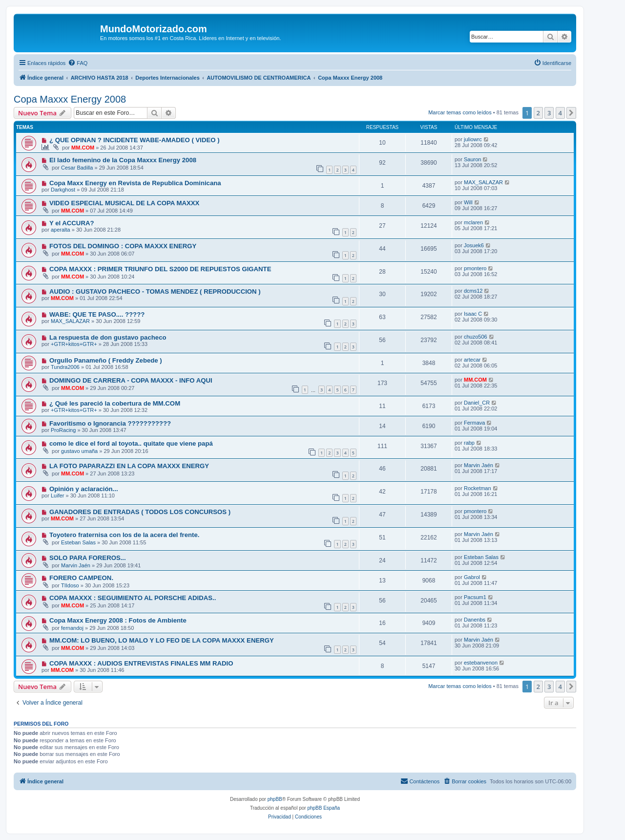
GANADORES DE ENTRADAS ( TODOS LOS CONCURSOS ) (140, 512)
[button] (571, 113)
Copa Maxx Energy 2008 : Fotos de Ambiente (118, 620)
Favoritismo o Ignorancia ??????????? (110, 423)
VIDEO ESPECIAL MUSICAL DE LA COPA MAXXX (125, 203)
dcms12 (473, 291)
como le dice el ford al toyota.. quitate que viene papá (131, 443)
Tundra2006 (65, 367)
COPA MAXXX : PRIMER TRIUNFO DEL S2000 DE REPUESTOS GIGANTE (160, 269)
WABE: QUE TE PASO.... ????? (97, 314)
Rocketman (478, 488)
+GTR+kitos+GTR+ (74, 344)
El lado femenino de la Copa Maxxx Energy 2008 (123, 160)
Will (468, 202)
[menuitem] (78, 63)
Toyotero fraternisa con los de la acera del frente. (125, 535)
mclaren (473, 222)
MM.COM (83, 148)
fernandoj (72, 628)
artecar (472, 360)
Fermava (474, 423)
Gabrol (472, 577)
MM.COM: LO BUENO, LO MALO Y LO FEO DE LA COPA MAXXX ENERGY (162, 640)
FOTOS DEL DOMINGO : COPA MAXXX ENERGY (123, 246)
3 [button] (549, 113)
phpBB (275, 799)
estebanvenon (481, 663)
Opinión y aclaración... (84, 489)
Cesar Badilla (77, 168)
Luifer (58, 495)
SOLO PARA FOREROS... (88, 558)
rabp (469, 443)
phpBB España (323, 808)
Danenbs (475, 620)
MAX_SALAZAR (483, 182)
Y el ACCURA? (72, 223)
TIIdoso (70, 585)
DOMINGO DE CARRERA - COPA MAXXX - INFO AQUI (131, 380)
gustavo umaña (79, 451)
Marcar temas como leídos (460, 112)
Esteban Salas (78, 542)
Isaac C (473, 314)
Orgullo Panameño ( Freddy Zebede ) (106, 360)
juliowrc (473, 139)
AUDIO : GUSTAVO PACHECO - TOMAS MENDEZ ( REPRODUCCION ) (155, 291)
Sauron (472, 159)
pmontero (475, 268)
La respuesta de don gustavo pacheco (108, 337)
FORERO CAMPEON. (81, 578)
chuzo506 (476, 337)
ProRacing (63, 430)
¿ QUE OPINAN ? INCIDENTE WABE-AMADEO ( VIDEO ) (135, 140)
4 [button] (560, 113)
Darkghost (63, 190)
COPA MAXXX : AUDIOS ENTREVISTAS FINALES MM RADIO (141, 663)
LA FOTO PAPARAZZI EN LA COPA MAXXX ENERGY (129, 466)
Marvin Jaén (479, 465)
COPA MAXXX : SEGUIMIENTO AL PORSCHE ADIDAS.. (133, 598)
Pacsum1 (475, 597)
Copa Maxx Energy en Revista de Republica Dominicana (135, 183)
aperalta (61, 230)
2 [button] (538, 113)
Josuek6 (474, 245)
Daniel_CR (477, 403)
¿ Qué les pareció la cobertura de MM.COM (115, 403)
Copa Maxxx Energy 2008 (70, 99)
